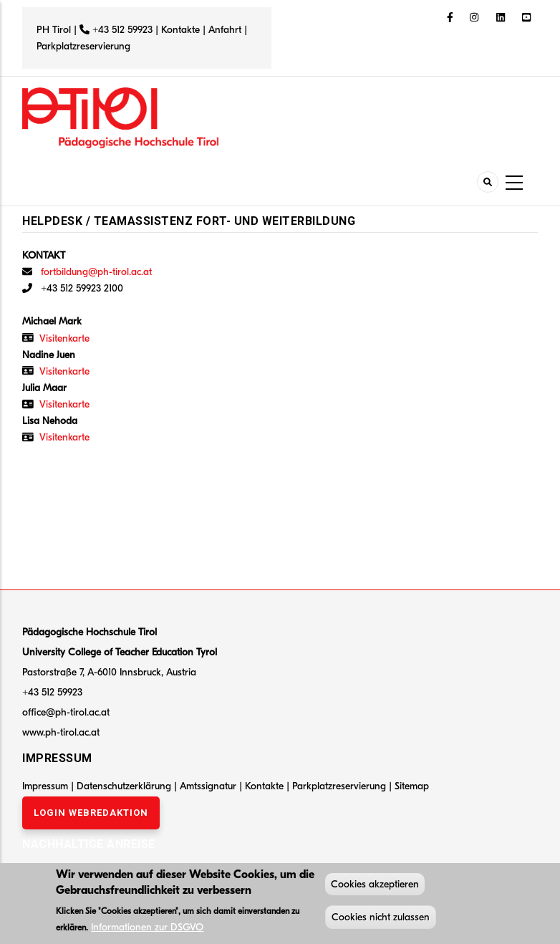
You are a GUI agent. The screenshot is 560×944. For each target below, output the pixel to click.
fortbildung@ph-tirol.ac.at (96, 272)
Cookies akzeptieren (375, 886)
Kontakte (180, 30)
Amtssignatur (209, 786)
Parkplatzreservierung (83, 46)
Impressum (45, 786)
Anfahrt (226, 30)
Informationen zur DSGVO (147, 929)
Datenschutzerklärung (124, 786)
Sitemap (412, 786)
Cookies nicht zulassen (381, 919)
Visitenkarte (64, 338)
